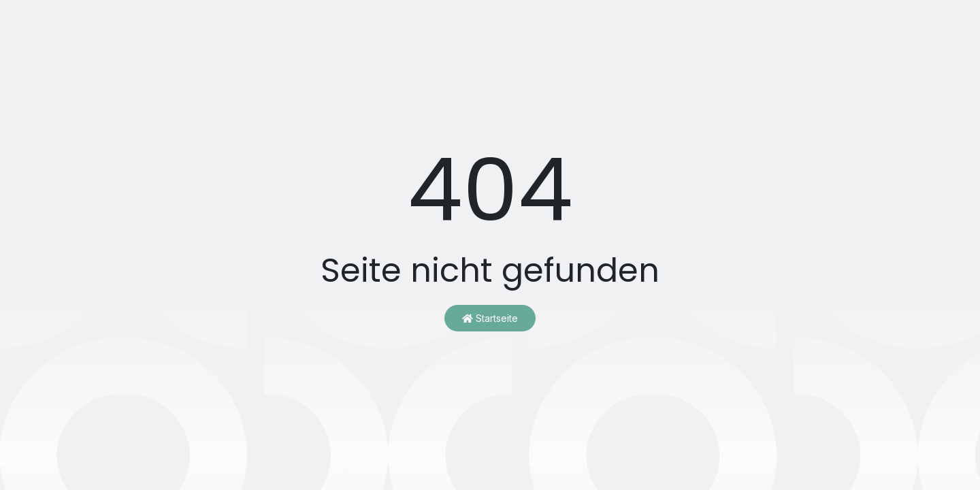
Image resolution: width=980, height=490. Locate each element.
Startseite (490, 318)
